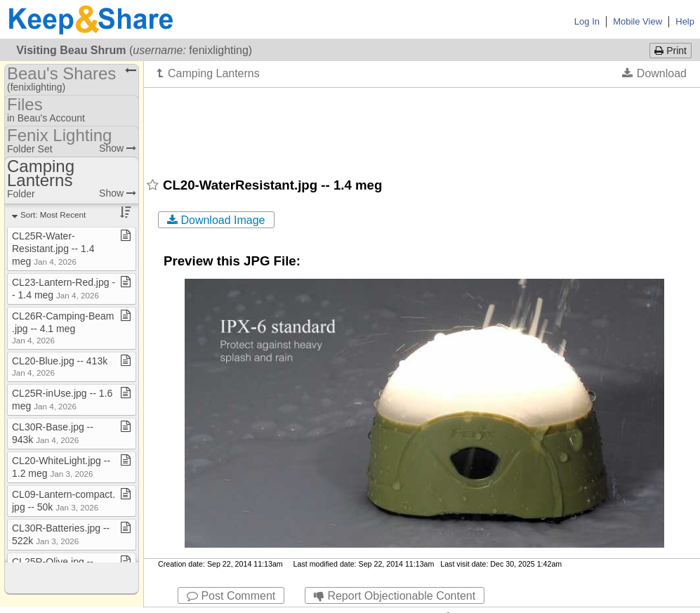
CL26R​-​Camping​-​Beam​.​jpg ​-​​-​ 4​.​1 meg (63, 328)
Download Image (216, 220)
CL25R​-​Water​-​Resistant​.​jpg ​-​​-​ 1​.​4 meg (53, 249)
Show (118, 148)
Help (685, 21)
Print (671, 51)
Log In (587, 21)
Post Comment (231, 596)
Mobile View (638, 21)
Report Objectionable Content (395, 596)
